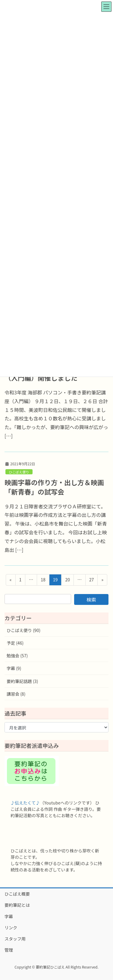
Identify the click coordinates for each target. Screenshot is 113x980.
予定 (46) (15, 643)
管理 (9, 950)
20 (67, 581)
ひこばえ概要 (17, 894)
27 (91, 581)
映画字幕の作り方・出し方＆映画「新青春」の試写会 (54, 487)
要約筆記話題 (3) (22, 681)
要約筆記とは (17, 905)
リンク (11, 928)
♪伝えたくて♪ (25, 803)
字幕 (9, 916)
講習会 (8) (16, 694)
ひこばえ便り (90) (24, 630)
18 (43, 581)
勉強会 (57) (17, 656)
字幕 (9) (14, 668)
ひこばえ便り (19, 472)
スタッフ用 (15, 939)
